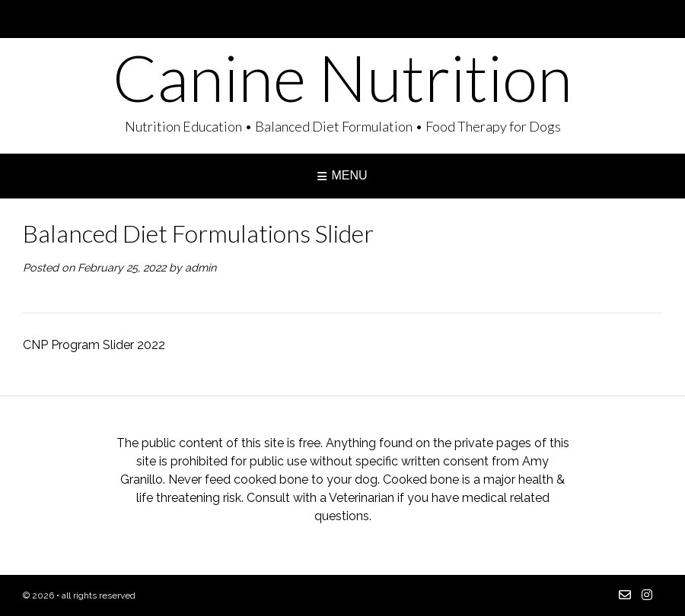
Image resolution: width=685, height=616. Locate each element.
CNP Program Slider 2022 (94, 345)
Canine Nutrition (342, 78)
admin (201, 267)
